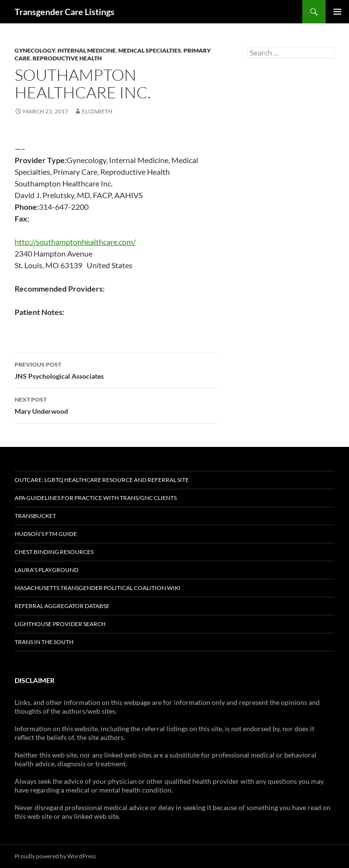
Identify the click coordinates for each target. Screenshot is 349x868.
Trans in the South (44, 642)
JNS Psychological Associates (116, 369)
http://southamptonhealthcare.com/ (75, 242)
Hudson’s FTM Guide (46, 534)
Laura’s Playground (46, 570)
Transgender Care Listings (64, 12)
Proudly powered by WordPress (55, 856)
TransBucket (35, 516)
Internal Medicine (87, 50)
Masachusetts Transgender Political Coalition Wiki (98, 588)
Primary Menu (337, 12)
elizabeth (97, 111)
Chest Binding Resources (54, 552)
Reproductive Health (67, 58)
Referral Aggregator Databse (62, 606)
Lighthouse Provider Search (60, 624)
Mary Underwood (116, 405)
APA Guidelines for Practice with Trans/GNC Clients (96, 498)
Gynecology (35, 50)
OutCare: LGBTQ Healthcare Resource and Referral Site (102, 480)
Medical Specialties (150, 50)
